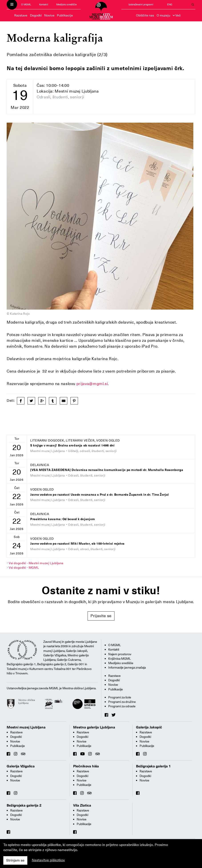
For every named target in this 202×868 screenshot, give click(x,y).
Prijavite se (101, 616)
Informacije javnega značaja (127, 667)
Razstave (21, 15)
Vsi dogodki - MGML (24, 568)
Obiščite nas (145, 15)
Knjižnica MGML (120, 659)
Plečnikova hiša (86, 766)
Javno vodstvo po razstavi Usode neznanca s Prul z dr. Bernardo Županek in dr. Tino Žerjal (100, 495)
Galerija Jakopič (149, 727)
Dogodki (36, 15)
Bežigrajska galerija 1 (153, 766)
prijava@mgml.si (92, 384)
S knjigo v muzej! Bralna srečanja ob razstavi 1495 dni (72, 445)
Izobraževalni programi (141, 5)
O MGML (26, 5)
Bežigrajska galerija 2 (24, 805)
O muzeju (163, 15)
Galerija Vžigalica (21, 766)
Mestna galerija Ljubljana (94, 727)
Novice (49, 15)
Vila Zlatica (82, 805)
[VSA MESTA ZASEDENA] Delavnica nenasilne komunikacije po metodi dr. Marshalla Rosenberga (107, 470)
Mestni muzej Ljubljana (26, 727)
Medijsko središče (66, 5)
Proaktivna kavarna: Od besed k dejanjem (63, 519)
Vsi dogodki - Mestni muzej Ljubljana (36, 563)
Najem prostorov (120, 654)
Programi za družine (122, 702)
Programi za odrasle (122, 706)
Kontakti (44, 5)
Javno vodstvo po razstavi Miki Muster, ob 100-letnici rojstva (77, 544)
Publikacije (65, 15)
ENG (170, 5)
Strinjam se (15, 860)
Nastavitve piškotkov (48, 860)
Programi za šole (120, 697)
